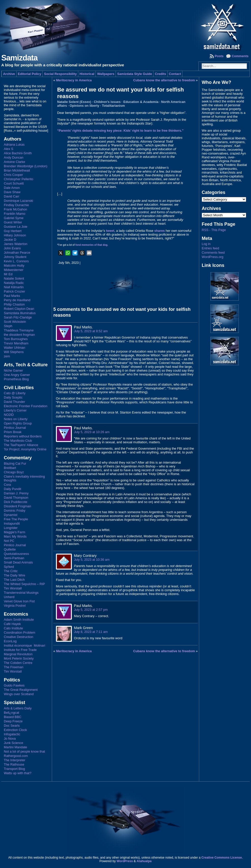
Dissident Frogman (17, 506)
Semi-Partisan (14, 558)
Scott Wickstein (15, 322)
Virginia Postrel (15, 606)
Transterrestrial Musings (21, 593)
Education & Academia (141, 102)
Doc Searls (12, 726)
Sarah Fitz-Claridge (18, 317)
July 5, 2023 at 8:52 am (91, 331)
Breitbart (10, 468)
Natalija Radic (14, 283)
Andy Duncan (14, 157)
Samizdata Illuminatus (20, 313)
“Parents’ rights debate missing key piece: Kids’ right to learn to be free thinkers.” (120, 131)
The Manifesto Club (18, 441)
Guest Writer (13, 222)
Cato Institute (13, 628)
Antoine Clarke (14, 162)
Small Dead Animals (18, 562)
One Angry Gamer (17, 375)
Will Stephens (14, 352)
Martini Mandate (15, 747)
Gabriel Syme (14, 218)
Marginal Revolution (18, 654)
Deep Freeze (13, 721)
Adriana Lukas (14, 144)
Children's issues (107, 102)
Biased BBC (13, 717)
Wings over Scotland (19, 694)
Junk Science (13, 743)
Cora (7, 485)
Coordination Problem (20, 633)
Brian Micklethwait (17, 170)
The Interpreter (15, 760)
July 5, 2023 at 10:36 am (92, 560)
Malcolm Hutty (14, 265)
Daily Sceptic (13, 397)
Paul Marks (12, 296)
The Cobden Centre (18, 663)
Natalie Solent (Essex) (74, 102)
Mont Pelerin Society (19, 658)
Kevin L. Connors (16, 261)
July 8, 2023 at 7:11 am (91, 632)
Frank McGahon (15, 209)
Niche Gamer (13, 370)
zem (7, 356)
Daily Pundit (12, 489)
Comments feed (213, 253)
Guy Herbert (13, 231)
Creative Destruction (19, 637)
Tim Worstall (13, 588)
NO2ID (9, 415)
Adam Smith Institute (19, 620)
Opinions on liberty (84, 106)
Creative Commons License (222, 858)
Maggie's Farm (14, 532)
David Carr (12, 196)
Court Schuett (14, 183)
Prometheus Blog (16, 379)
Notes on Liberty (16, 419)
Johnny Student (15, 257)
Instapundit (12, 523)
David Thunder (14, 402)
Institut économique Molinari (25, 645)
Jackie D (10, 240)
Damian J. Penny (16, 493)
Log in (206, 244)
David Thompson (16, 498)
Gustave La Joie (15, 227)
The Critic (11, 571)
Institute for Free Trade (20, 650)
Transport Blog (14, 769)
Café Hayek (12, 624)
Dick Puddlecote (15, 502)
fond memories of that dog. (92, 245)
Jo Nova (10, 738)
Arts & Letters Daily (18, 708)
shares (159, 231)
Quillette (10, 549)
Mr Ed (8, 274)
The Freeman (14, 667)
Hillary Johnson (15, 235)
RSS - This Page (214, 230)
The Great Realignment (21, 690)
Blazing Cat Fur (15, 463)
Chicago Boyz (14, 472)
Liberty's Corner (15, 410)
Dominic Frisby (15, 511)
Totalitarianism (113, 106)
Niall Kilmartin (14, 287)
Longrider (11, 528)
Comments (240, 56)
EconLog (10, 641)
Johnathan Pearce (17, 253)
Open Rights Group (18, 423)
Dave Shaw (12, 192)
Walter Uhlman (14, 348)
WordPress (125, 861)
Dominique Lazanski (18, 201)
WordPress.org (213, 257)
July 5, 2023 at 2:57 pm (91, 610)
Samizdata (19, 58)
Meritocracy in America (74, 80)
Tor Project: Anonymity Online (25, 449)
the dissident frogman (19, 335)
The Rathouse (14, 764)
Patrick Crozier (14, 291)
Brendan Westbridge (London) (26, 166)
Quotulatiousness (16, 554)
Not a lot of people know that (24, 751)
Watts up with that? (18, 773)
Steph (8, 326)
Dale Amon (12, 188)
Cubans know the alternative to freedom (164, 80)
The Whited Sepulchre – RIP (24, 584)
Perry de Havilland (17, 300)
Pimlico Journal (15, 428)
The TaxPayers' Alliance (21, 445)
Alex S (9, 149)
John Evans (12, 248)
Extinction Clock (15, 730)
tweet (110, 231)
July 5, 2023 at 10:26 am (92, 432)
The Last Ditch (14, 580)
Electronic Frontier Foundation (26, 406)
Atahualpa (144, 861)
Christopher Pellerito (19, 179)
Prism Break (13, 432)
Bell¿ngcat (11, 713)
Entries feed (210, 248)
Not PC (9, 541)
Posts (219, 56)
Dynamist (11, 515)
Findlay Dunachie (16, 205)
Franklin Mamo (15, 214)
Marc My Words (15, 536)
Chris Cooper (13, 175)
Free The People (16, 519)
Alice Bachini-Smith (18, 153)
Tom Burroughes (16, 339)
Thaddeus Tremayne (19, 330)
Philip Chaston (14, 304)
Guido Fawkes (14, 685)
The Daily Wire (14, 575)
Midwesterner (14, 270)
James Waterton (16, 244)
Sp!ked (9, 567)
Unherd (9, 597)
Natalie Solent (14, 278)
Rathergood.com (16, 756)
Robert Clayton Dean (19, 309)
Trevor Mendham (16, 343)
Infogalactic (12, 734)
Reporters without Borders (23, 436)
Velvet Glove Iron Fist (19, 601)
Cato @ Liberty (15, 393)
